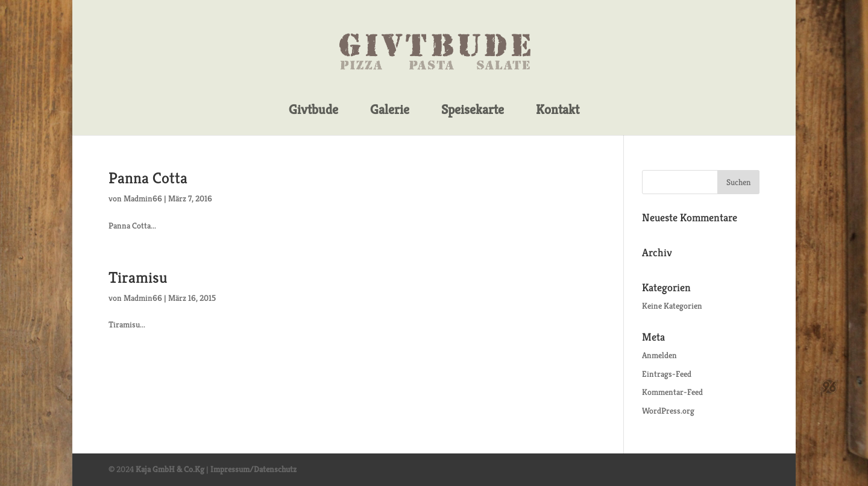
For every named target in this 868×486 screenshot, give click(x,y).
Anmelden (659, 355)
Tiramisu (138, 277)
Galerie (390, 110)
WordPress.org (668, 411)
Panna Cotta (148, 178)
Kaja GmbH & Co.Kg (170, 469)
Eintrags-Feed (667, 374)
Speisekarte (473, 110)
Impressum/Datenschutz (253, 469)
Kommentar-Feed (672, 392)
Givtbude (313, 110)
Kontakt (558, 110)
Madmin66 (143, 198)
